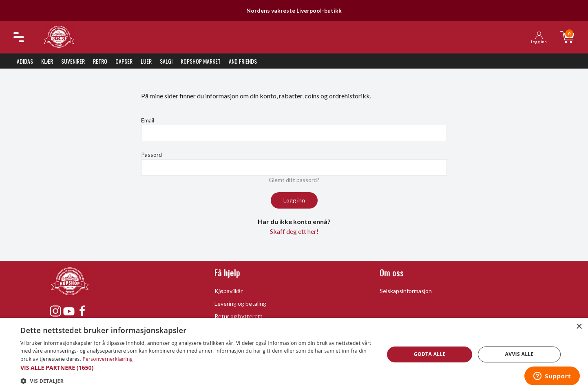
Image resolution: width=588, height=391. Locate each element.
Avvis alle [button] (519, 354)
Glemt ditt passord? (294, 180)
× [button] (579, 327)
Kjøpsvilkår (229, 291)
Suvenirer (73, 61)
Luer (146, 61)
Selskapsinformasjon (406, 291)
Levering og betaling (240, 303)
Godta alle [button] (430, 354)
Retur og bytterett (239, 316)
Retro (100, 61)
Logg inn (294, 200)
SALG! (166, 61)
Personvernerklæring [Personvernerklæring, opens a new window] (107, 359)
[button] (197, 368)
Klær (47, 61)
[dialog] (294, 354)
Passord (151, 154)
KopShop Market (201, 61)
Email (148, 120)
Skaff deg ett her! (294, 231)
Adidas (25, 61)
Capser (124, 61)
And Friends (243, 61)
